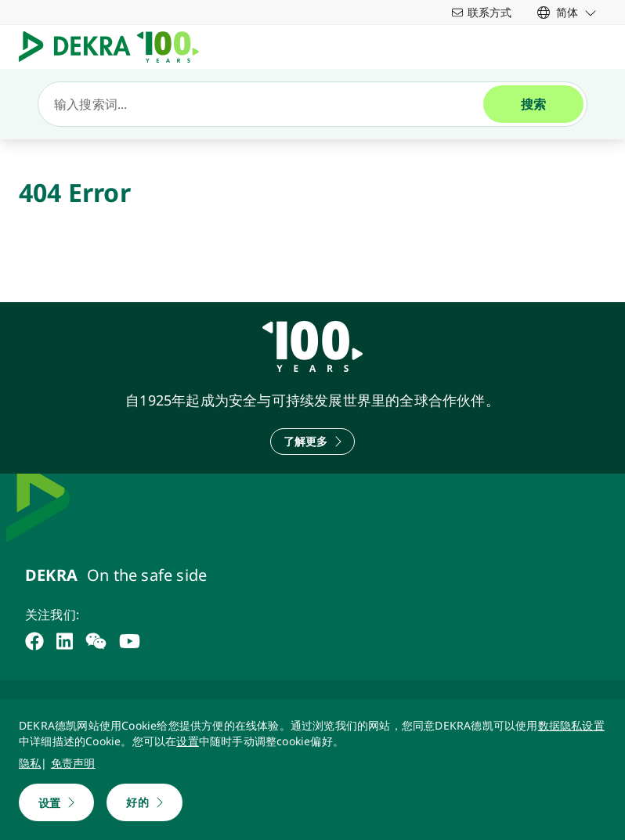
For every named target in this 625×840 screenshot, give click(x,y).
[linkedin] (65, 641)
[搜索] (267, 104)
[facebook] (34, 641)
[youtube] (130, 641)
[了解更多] (313, 442)
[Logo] (115, 47)
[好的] (144, 802)
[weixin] (96, 641)
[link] (567, 12)
